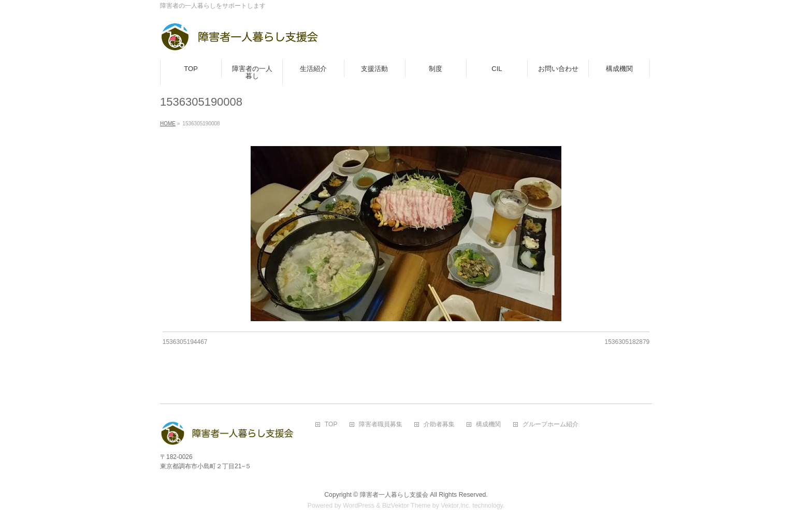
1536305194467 (185, 342)
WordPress (359, 506)
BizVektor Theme (407, 506)
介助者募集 (439, 425)
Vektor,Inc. (456, 506)
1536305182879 (627, 342)
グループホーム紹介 (550, 425)
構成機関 (488, 425)
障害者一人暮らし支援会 (394, 495)
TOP (331, 425)
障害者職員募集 (381, 425)
